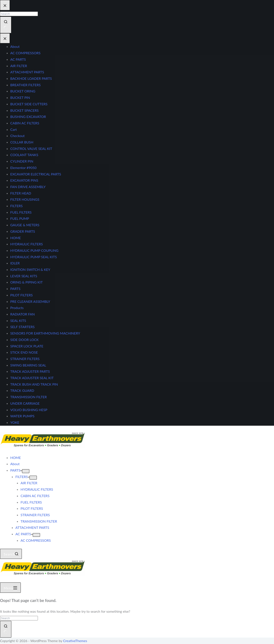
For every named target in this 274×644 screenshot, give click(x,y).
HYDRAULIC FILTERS (37, 489)
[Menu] (10, 588)
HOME (16, 458)
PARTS (16, 470)
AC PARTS (24, 534)
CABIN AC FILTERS (35, 496)
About (15, 464)
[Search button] (6, 629)
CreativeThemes (75, 641)
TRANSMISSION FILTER (39, 521)
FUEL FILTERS (31, 502)
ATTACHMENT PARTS (32, 527)
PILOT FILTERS (32, 508)
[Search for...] (19, 618)
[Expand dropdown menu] (26, 471)
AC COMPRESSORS (36, 540)
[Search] (11, 554)
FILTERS (22, 477)
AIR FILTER (29, 483)
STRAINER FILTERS (35, 515)
